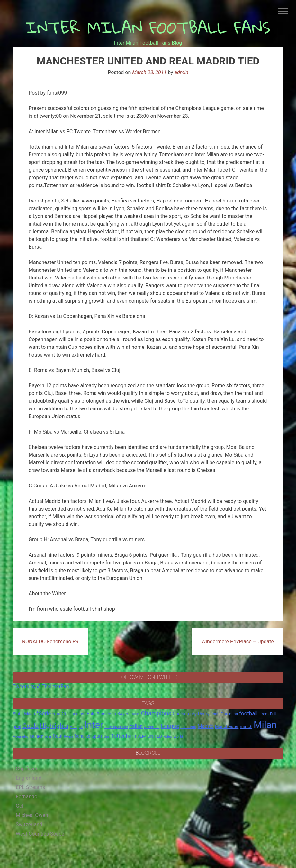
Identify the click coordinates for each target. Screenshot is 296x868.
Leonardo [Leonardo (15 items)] (188, 727)
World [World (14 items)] (178, 736)
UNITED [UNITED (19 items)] (155, 736)
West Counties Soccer (41, 834)
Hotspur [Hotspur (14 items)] (76, 727)
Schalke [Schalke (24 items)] (82, 736)
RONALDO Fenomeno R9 (50, 642)
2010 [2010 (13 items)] (56, 714)
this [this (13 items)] (107, 737)
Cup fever (27, 769)
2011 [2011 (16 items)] (66, 714)
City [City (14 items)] (193, 714)
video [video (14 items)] (168, 736)
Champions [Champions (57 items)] (156, 713)
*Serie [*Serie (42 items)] (44, 713)
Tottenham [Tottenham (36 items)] (124, 736)
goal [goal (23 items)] (17, 726)
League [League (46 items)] (170, 726)
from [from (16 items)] (265, 714)
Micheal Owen (32, 815)
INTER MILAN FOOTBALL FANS (148, 27)
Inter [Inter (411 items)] (94, 725)
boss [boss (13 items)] (136, 714)
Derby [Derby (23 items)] (204, 714)
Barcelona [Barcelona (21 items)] (106, 714)
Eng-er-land (29, 778)
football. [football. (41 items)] (249, 713)
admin (181, 72)
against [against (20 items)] (79, 714)
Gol (20, 806)
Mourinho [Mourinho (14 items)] (20, 736)
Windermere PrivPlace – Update (238, 642)
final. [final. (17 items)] (215, 714)
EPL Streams (30, 787)
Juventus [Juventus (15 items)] (152, 727)
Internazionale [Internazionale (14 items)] (116, 727)
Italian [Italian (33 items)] (136, 726)
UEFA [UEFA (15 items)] (142, 736)
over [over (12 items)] (48, 737)
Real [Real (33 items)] (58, 736)
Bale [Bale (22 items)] (91, 714)
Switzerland (29, 825)
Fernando (27, 797)
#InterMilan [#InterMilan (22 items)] (24, 714)
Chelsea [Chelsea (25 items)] (181, 714)
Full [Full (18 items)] (273, 714)
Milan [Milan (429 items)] (265, 725)
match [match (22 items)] (246, 726)
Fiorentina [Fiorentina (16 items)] (229, 714)
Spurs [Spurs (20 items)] (97, 736)
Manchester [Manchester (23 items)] (227, 726)
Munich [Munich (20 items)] (37, 736)
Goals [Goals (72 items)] (31, 726)
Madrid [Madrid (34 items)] (206, 726)
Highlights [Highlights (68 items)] (54, 726)
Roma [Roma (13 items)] (68, 737)
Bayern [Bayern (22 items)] (124, 714)
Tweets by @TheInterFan (41, 687)
